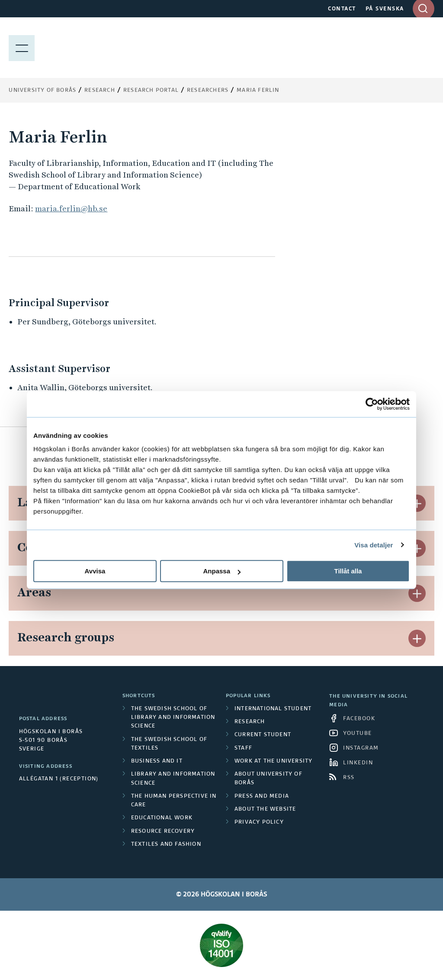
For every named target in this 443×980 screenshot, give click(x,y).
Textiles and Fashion (166, 844)
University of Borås (42, 91)
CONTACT (342, 9)
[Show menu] (22, 48)
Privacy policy (259, 822)
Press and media (262, 796)
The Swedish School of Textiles (169, 744)
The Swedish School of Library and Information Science (173, 718)
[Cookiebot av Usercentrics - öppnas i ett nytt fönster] (372, 404)
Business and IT (157, 761)
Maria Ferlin (258, 91)
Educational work (162, 818)
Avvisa (95, 571)
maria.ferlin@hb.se (71, 209)
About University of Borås (268, 779)
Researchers (208, 91)
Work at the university (273, 761)
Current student (263, 735)
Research (100, 91)
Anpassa (222, 571)
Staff (243, 748)
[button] (417, 503)
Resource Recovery (163, 831)
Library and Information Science (173, 779)
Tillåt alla (348, 571)
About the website (265, 809)
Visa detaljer (374, 545)
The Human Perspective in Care (174, 801)
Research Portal (151, 91)
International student (273, 709)
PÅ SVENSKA (385, 9)
